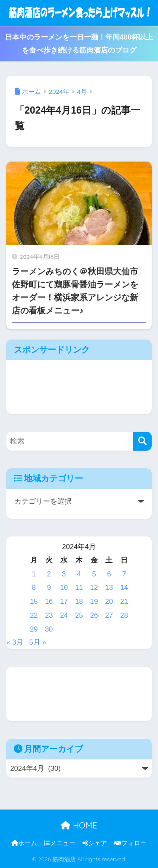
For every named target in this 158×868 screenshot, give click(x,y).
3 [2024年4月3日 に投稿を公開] (64, 574)
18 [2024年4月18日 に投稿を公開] (79, 601)
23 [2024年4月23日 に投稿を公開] (49, 615)
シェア (95, 843)
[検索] (142, 441)
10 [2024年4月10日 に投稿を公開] (64, 588)
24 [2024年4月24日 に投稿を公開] (64, 615)
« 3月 (15, 642)
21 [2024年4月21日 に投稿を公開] (124, 601)
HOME (79, 825)
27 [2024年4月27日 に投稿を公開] (109, 615)
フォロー (130, 843)
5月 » (37, 642)
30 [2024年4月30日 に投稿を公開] (49, 629)
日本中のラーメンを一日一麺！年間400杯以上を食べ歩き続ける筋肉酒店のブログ (79, 44)
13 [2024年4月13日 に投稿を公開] (109, 588)
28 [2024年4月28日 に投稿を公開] (124, 615)
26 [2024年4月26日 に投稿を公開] (94, 615)
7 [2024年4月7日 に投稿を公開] (124, 574)
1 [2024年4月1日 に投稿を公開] (34, 574)
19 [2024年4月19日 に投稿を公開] (94, 601)
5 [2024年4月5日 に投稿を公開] (94, 574)
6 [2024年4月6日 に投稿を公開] (109, 574)
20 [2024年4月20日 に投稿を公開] (109, 601)
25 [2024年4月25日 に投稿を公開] (79, 615)
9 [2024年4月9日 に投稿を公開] (49, 588)
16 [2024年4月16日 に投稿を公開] (49, 601)
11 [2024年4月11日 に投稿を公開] (79, 588)
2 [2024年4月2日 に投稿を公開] (49, 574)
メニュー (60, 843)
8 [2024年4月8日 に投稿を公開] (34, 588)
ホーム (24, 843)
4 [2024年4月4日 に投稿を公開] (79, 574)
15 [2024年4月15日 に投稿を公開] (34, 601)
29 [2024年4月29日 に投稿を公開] (34, 629)
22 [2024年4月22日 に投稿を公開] (34, 615)
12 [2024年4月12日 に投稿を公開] (94, 588)
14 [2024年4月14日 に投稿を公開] (124, 588)
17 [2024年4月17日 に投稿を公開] (64, 601)
